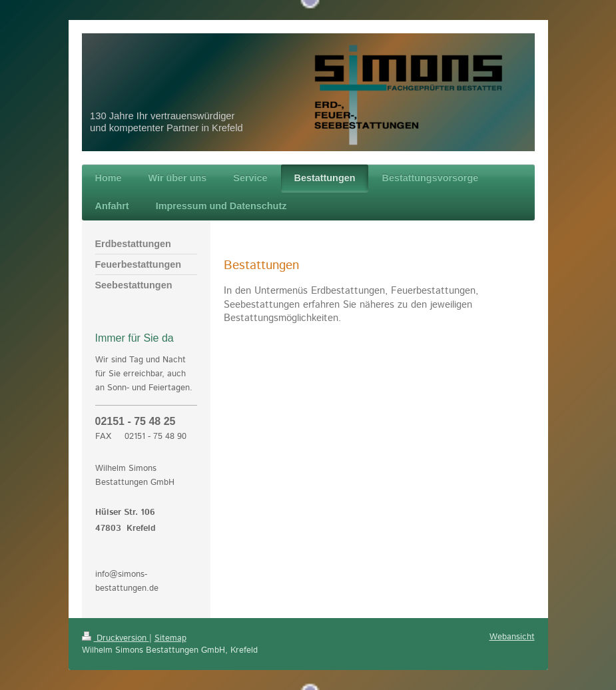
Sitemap (170, 638)
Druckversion (116, 638)
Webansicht (512, 637)
